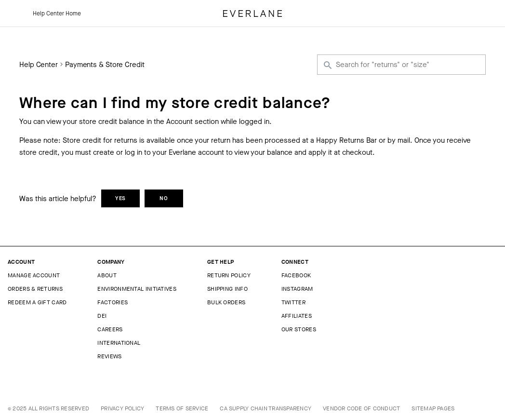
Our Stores (299, 329)
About (107, 275)
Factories (113, 302)
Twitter (293, 302)
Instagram (297, 289)
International (119, 343)
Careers (110, 329)
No (164, 198)
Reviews (109, 356)
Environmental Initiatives (137, 289)
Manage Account (34, 275)
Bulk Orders (226, 302)
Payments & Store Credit (105, 65)
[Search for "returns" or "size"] (401, 65)
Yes (121, 198)
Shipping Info (227, 289)
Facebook (296, 275)
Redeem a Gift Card (37, 302)
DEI (102, 316)
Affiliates (297, 316)
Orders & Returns (35, 289)
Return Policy (229, 275)
